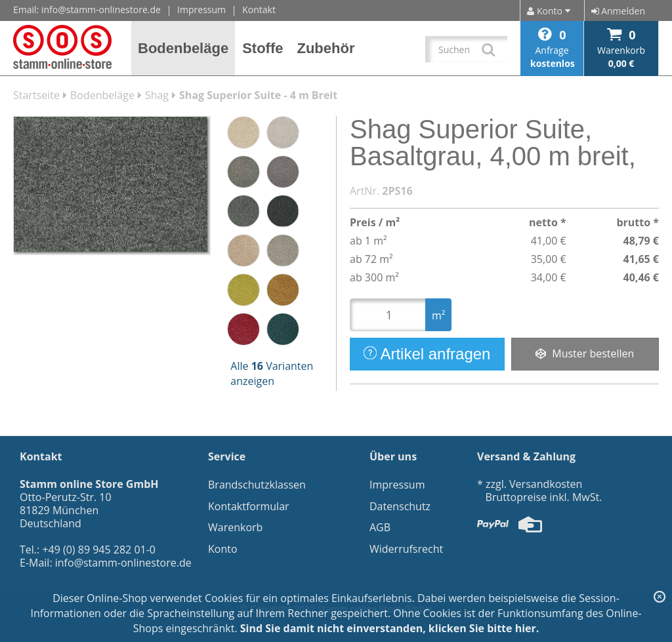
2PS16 (397, 191)
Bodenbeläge (102, 95)
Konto (223, 549)
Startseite (36, 95)
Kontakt (259, 10)
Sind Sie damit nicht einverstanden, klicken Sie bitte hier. (390, 628)
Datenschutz (400, 506)
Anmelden (618, 11)
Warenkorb (235, 527)
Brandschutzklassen (257, 485)
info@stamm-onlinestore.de (101, 10)
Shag (157, 95)
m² (438, 315)
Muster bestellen (585, 353)
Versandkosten (546, 484)
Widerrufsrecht (406, 549)
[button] (183, 48)
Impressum (201, 10)
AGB (380, 527)
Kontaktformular (249, 506)
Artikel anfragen (427, 354)
